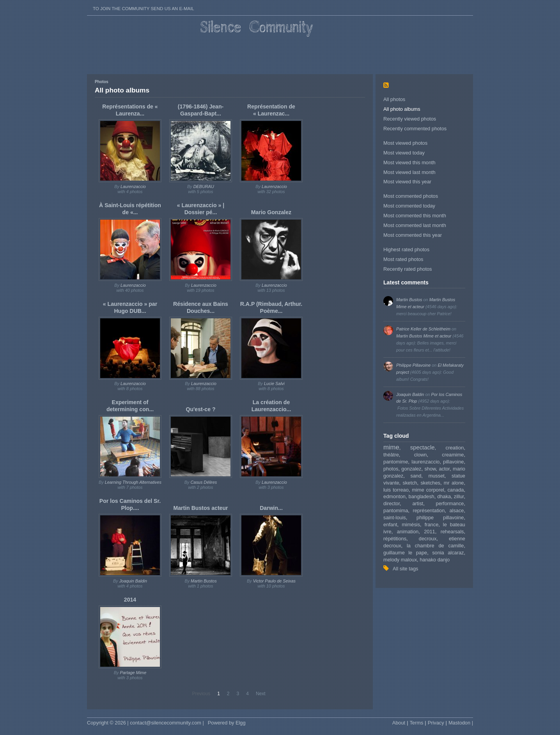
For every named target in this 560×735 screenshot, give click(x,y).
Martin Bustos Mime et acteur (424, 336)
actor (444, 469)
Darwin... (271, 508)
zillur (459, 496)
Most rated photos (403, 259)
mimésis (411, 525)
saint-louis (395, 518)
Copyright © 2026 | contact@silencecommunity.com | (145, 723)
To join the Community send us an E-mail (144, 9)
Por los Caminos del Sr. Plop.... (130, 504)
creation (455, 448)
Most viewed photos (405, 143)
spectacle (423, 447)
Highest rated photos (406, 249)
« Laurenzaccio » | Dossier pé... (201, 209)
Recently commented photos (415, 129)
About (399, 723)
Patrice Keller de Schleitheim (423, 329)
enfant (390, 525)
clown (421, 455)
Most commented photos (411, 196)
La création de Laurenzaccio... (271, 406)
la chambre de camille (435, 546)
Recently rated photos (408, 269)
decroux (428, 539)
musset (437, 476)
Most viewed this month (409, 162)
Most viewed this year (407, 182)
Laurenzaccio (133, 186)
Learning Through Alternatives (133, 482)
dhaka (444, 496)
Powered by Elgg (227, 723)
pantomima (396, 510)
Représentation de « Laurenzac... (271, 110)
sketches (430, 483)
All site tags (405, 569)
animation (408, 532)
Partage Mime (133, 673)
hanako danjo (435, 560)
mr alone (454, 483)
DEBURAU (204, 186)
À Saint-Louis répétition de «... (130, 209)
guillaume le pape (405, 553)
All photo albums (402, 109)
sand (416, 476)
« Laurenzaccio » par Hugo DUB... (130, 307)
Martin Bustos (409, 300)
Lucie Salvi (274, 383)
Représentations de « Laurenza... (130, 110)
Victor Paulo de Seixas (274, 581)
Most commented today (409, 206)
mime (391, 447)
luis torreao (396, 490)
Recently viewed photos (410, 119)
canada (455, 490)
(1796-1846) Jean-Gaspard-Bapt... (201, 110)
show (430, 469)
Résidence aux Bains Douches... (201, 307)
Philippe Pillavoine (413, 365)
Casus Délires (204, 482)
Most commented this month (415, 216)
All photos (394, 99)
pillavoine (453, 462)
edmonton (394, 496)
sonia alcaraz (448, 553)
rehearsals (452, 532)
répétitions (395, 539)
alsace (456, 510)
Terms (416, 723)
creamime (453, 455)
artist (418, 503)
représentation (429, 510)
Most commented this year (413, 235)
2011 (429, 532)
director (392, 503)
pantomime (396, 462)
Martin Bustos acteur (200, 508)
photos (391, 469)
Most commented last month (415, 225)
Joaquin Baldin (410, 394)
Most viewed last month (409, 172)
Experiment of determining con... (130, 406)
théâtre (391, 455)
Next (261, 694)
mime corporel (428, 490)
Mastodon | (461, 723)
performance (450, 503)
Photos (102, 82)
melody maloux (400, 560)
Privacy (436, 723)
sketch (410, 483)
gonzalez (411, 469)
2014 (130, 600)
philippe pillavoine (440, 518)
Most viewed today (404, 153)
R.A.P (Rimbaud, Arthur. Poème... (271, 307)
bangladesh (422, 496)
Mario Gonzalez (271, 212)
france (432, 525)
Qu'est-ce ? (200, 409)
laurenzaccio (425, 462)
